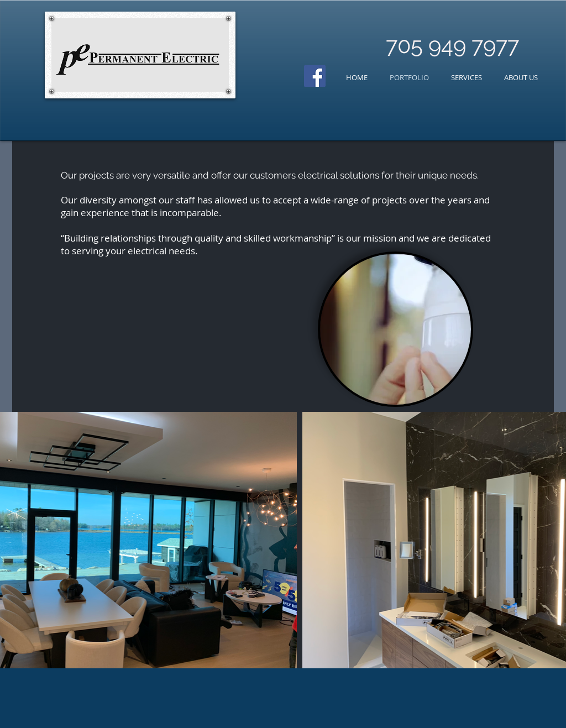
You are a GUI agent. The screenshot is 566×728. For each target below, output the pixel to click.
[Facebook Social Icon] (315, 76)
